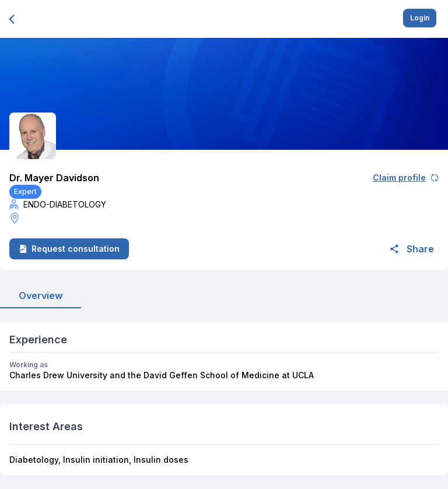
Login (420, 18)
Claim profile (406, 177)
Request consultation (69, 249)
